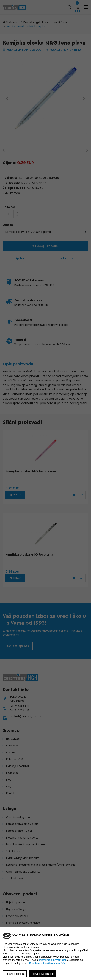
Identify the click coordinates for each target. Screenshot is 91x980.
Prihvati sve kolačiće (43, 974)
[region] (45, 490)
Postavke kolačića (15, 974)
